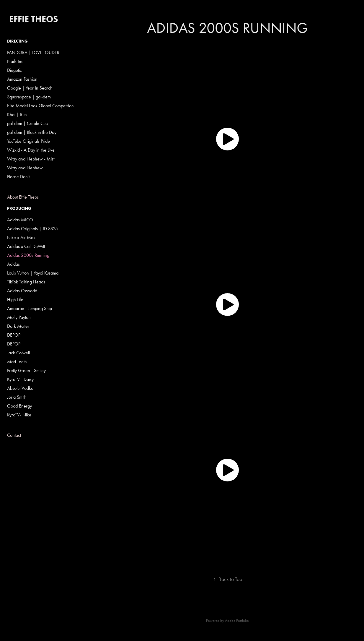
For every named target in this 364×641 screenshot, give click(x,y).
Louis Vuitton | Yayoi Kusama (33, 273)
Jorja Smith (17, 397)
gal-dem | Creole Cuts (28, 123)
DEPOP (14, 335)
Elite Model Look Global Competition (40, 106)
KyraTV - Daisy (20, 379)
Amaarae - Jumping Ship (30, 308)
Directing (17, 41)
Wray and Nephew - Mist (31, 159)
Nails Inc (15, 61)
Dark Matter (18, 326)
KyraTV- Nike (19, 415)
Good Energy (19, 406)
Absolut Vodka (20, 388)
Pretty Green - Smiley (26, 370)
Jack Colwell (18, 353)
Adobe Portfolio (237, 620)
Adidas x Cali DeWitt (26, 246)
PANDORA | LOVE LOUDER (33, 52)
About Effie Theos (23, 197)
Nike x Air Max (21, 237)
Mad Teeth (17, 362)
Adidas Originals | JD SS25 (32, 229)
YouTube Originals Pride (28, 141)
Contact (14, 435)
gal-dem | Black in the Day (32, 132)
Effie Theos (34, 19)
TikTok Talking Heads (26, 282)
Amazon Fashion (22, 79)
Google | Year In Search (30, 88)
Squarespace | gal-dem (29, 97)
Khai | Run (17, 115)
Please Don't (18, 177)
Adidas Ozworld (22, 291)
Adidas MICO (20, 220)
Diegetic (14, 70)
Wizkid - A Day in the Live (31, 150)
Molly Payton (19, 317)
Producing (19, 208)
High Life (15, 300)
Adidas (13, 264)
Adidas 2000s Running (28, 255)
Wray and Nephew (25, 168)
